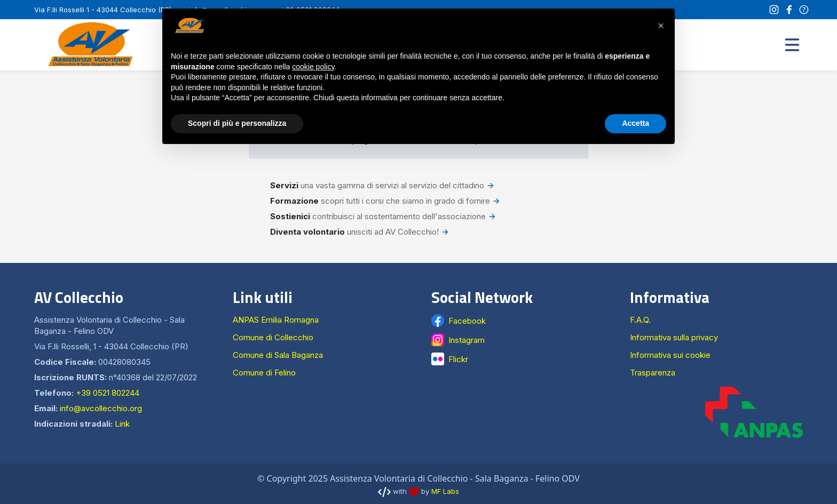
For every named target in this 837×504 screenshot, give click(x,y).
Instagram (467, 340)
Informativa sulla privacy (674, 337)
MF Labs (445, 491)
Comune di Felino (264, 373)
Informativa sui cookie (670, 355)
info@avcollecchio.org (101, 408)
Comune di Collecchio (273, 337)
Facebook (467, 321)
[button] (792, 45)
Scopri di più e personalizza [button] (237, 123)
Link (122, 424)
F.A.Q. (640, 320)
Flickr (458, 359)
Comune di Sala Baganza (278, 355)
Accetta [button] (635, 123)
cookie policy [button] (313, 67)
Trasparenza (653, 373)
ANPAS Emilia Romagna (276, 320)
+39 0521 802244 (108, 393)
